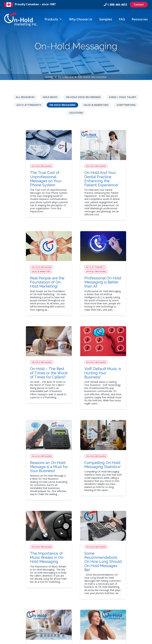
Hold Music (50, 98)
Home (49, 78)
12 (139, 538)
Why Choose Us (81, 19)
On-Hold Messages (98, 586)
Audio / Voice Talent (123, 98)
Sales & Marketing (96, 106)
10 (117, 538)
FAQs (58, 603)
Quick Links (62, 578)
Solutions (76, 114)
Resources (140, 19)
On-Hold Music (96, 597)
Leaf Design (99, 640)
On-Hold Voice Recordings (83, 98)
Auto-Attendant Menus (100, 592)
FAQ (122, 19)
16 (75, 548)
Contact (139, 5)
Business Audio (96, 603)
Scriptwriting (126, 106)
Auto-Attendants (29, 106)
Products (53, 19)
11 (128, 538)
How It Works (62, 586)
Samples (106, 19)
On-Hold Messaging (92, 78)
